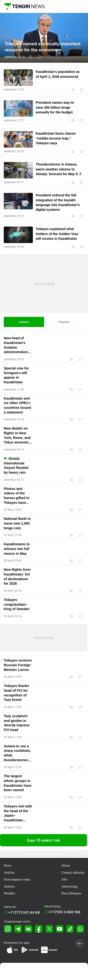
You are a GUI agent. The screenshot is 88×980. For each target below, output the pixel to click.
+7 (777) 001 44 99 (24, 912)
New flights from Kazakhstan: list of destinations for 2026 (17, 577)
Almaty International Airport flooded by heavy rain (16, 465)
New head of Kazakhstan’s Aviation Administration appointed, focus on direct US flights (17, 345)
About (65, 865)
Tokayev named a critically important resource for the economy (43, 47)
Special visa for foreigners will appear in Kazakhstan (16, 375)
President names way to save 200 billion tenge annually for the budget (55, 107)
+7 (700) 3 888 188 (65, 912)
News (8, 865)
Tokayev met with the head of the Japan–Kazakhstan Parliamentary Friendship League (18, 814)
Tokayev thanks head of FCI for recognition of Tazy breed (16, 693)
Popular (64, 322)
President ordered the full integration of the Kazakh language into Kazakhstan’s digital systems (58, 202)
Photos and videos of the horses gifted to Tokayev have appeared (17, 496)
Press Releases (71, 893)
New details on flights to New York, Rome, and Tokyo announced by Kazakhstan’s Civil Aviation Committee (18, 436)
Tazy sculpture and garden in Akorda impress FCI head (17, 723)
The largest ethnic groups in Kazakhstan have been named (18, 783)
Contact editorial (73, 872)
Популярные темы (17, 879)
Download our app (17, 943)
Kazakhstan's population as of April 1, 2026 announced (58, 74)
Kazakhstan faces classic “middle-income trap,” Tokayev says (56, 138)
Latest (24, 322)
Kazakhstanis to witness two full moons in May (17, 549)
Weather (9, 893)
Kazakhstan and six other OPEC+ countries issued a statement (17, 405)
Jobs (64, 879)
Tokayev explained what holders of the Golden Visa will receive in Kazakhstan (57, 234)
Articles (9, 872)
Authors (9, 886)
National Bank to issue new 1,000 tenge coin (17, 523)
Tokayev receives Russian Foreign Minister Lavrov (18, 665)
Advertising (69, 886)
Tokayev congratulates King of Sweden (17, 604)
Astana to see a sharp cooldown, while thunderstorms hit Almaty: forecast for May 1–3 (17, 753)
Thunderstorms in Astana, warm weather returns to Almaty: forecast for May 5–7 (58, 169)
